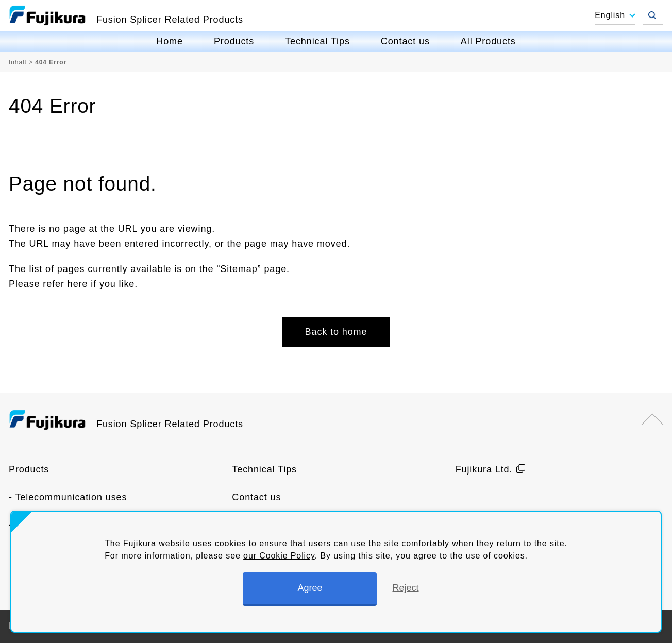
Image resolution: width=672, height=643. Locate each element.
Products (234, 41)
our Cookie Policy (279, 556)
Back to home (336, 332)
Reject (405, 588)
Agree (310, 588)
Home (170, 41)
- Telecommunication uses (68, 497)
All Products (488, 41)
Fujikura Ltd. (484, 469)
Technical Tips (317, 41)
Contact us (405, 41)
